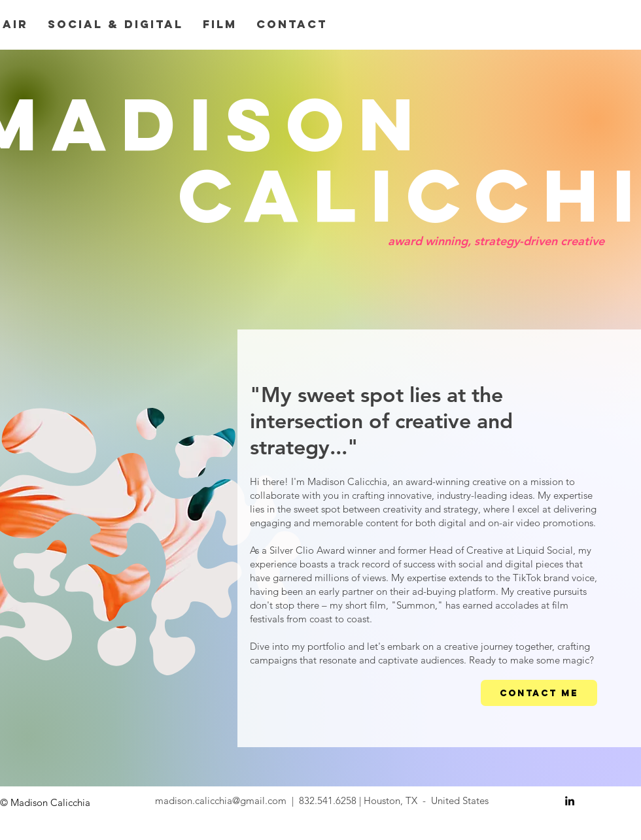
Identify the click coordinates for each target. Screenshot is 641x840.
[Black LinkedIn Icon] (570, 801)
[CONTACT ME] (539, 693)
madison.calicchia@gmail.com (221, 800)
